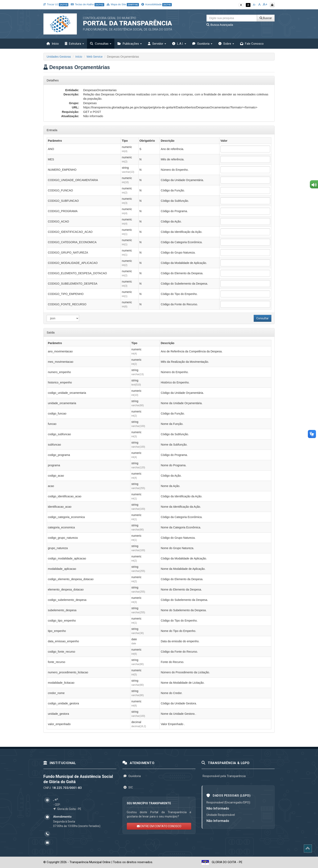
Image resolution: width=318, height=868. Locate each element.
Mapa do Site (123, 4)
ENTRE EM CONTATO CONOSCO (159, 826)
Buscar (266, 18)
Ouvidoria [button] (202, 44)
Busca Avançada (220, 25)
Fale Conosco (252, 44)
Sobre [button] (226, 44)
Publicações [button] (130, 44)
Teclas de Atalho (88, 4)
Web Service (95, 57)
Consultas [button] (101, 44)
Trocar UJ (56, 4)
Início (53, 44)
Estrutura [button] (74, 44)
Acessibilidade (157, 4)
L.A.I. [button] (179, 44)
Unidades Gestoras (59, 57)
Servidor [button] (157, 44)
